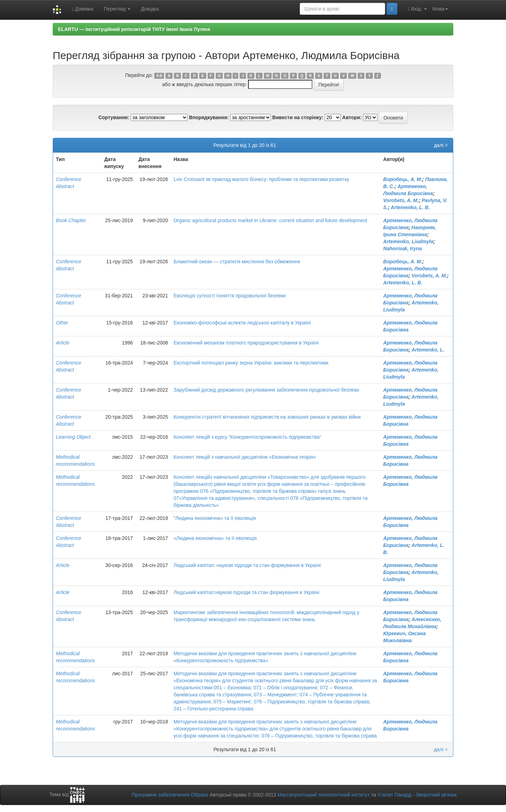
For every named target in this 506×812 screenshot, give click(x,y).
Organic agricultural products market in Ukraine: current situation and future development (270, 220)
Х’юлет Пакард (394, 795)
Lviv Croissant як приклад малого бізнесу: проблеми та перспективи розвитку (261, 179)
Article (63, 343)
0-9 (159, 76)
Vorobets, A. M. (401, 200)
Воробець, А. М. (403, 179)
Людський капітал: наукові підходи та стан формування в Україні (247, 565)
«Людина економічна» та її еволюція (215, 538)
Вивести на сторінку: (298, 117)
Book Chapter (71, 220)
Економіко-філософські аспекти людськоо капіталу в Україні (242, 323)
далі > (441, 145)
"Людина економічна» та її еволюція (215, 518)
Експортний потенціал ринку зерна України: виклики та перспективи (251, 363)
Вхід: (417, 9)
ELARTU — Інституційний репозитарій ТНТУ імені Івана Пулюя (134, 29)
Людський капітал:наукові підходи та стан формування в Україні (246, 592)
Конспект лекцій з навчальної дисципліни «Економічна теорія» (245, 457)
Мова (440, 9)
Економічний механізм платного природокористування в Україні (246, 343)
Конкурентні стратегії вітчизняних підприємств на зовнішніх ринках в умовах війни (267, 417)
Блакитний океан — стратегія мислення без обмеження (237, 262)
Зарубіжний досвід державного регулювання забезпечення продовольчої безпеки (266, 390)
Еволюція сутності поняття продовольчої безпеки (230, 296)
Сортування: (114, 117)
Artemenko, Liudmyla (408, 241)
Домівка (82, 9)
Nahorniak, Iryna (403, 249)
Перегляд (117, 9)
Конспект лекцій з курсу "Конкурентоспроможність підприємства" (247, 437)
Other (62, 323)
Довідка (150, 9)
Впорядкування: (209, 117)
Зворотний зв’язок (436, 795)
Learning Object (73, 437)
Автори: (352, 117)
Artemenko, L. (428, 350)
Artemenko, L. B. (410, 207)
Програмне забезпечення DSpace (170, 795)
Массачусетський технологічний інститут (324, 795)
